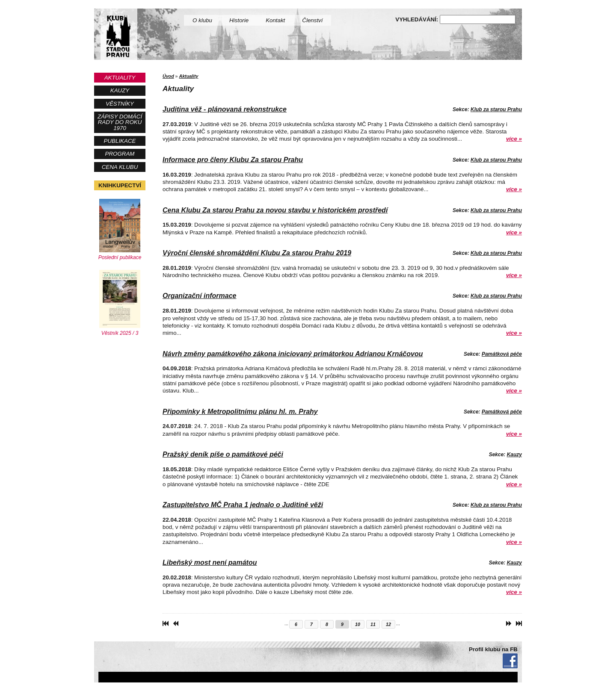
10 (358, 624)
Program (120, 154)
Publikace (120, 141)
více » (514, 139)
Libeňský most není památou (210, 563)
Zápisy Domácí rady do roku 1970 (120, 122)
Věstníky (120, 104)
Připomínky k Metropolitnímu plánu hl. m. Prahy (240, 412)
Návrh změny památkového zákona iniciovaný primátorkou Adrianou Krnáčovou (293, 354)
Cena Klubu (120, 167)
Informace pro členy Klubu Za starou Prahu (233, 160)
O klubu (202, 20)
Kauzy (120, 90)
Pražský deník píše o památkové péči (223, 454)
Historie (239, 20)
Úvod (168, 76)
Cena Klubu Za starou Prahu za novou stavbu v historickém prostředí (275, 210)
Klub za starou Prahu (496, 109)
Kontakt (275, 20)
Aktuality (120, 78)
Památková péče (502, 354)
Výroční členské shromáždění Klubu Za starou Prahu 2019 (257, 253)
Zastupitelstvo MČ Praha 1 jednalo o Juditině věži (243, 505)
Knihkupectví (120, 185)
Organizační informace (200, 296)
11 (373, 624)
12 (388, 624)
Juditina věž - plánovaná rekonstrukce (225, 109)
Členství (312, 20)
